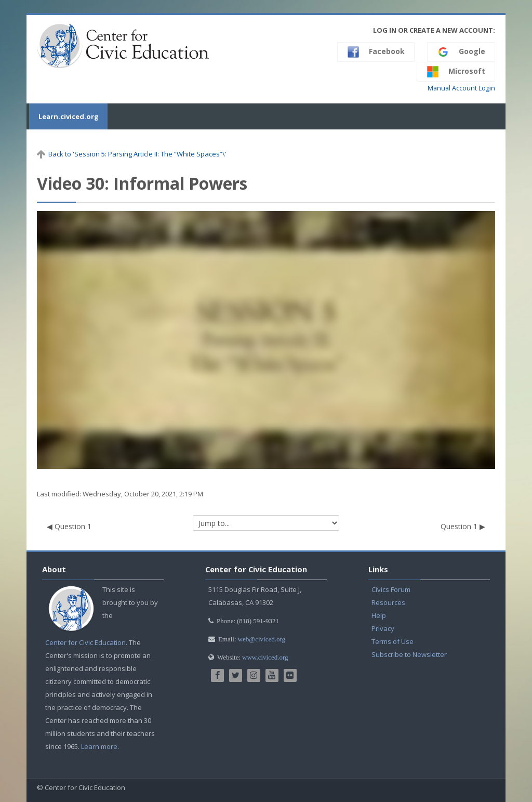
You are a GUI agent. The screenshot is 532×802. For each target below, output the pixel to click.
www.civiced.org (265, 657)
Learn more (99, 746)
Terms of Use (393, 641)
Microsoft (456, 72)
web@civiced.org (262, 639)
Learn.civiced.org (67, 116)
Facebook (376, 52)
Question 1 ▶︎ (463, 526)
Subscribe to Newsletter (409, 654)
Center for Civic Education (85, 642)
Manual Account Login (461, 88)
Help (379, 615)
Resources (388, 602)
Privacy (383, 628)
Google (461, 52)
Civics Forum (391, 589)
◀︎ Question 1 (69, 526)
